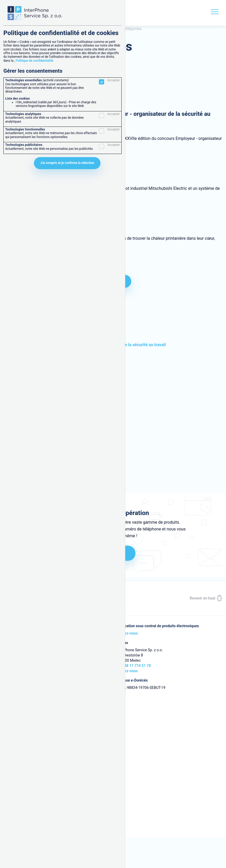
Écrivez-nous (127, 633)
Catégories (132, 29)
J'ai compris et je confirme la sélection (67, 163)
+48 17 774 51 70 (136, 666)
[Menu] (215, 13)
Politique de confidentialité (35, 61)
